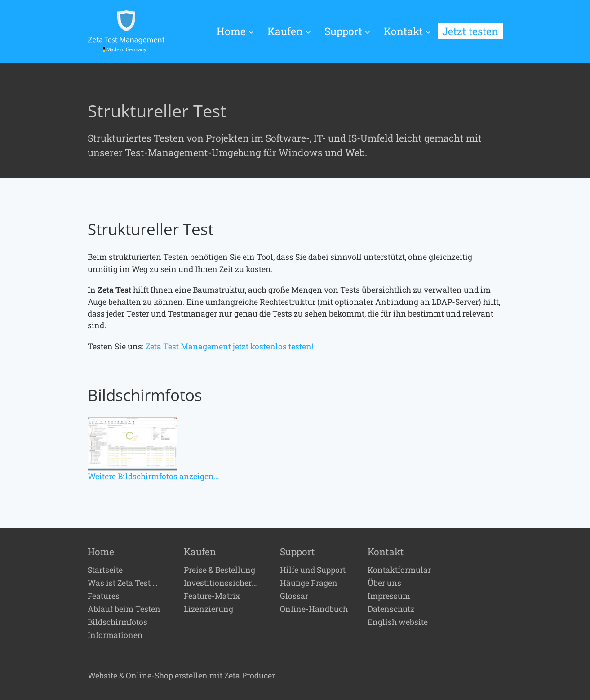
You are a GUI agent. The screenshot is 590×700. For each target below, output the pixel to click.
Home (235, 31)
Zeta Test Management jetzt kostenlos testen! (229, 346)
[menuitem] (239, 32)
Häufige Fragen (309, 583)
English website (398, 622)
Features (104, 596)
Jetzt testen (470, 31)
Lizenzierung (208, 609)
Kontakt (407, 31)
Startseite (105, 570)
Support (347, 31)
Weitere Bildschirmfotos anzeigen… (153, 476)
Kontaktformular (399, 570)
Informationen (115, 635)
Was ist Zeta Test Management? (126, 583)
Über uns (384, 583)
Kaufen (289, 31)
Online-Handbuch (314, 609)
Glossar (294, 596)
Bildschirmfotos (118, 622)
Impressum (389, 596)
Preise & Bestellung (220, 570)
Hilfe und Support (313, 570)
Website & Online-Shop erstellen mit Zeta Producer (181, 675)
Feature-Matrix (212, 596)
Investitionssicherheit (222, 583)
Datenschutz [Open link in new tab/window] (391, 609)
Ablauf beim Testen (124, 609)
